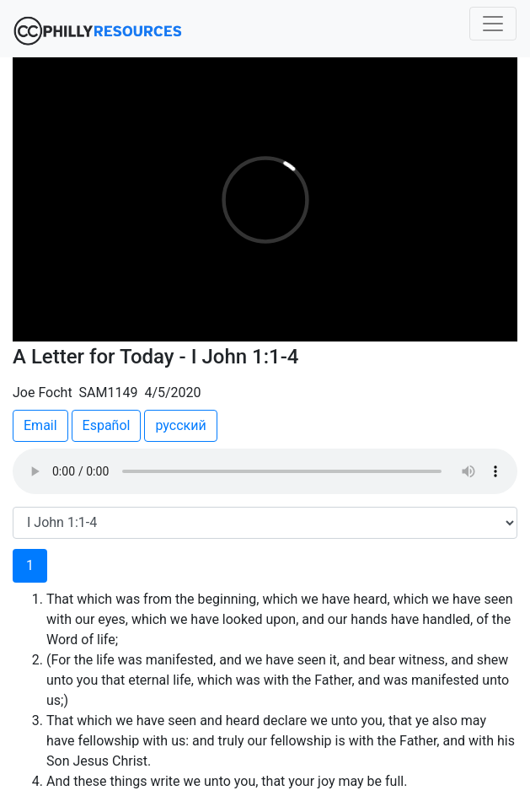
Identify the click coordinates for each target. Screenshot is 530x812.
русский (180, 425)
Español (107, 425)
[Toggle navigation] (493, 24)
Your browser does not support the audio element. (265, 471)
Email (40, 425)
